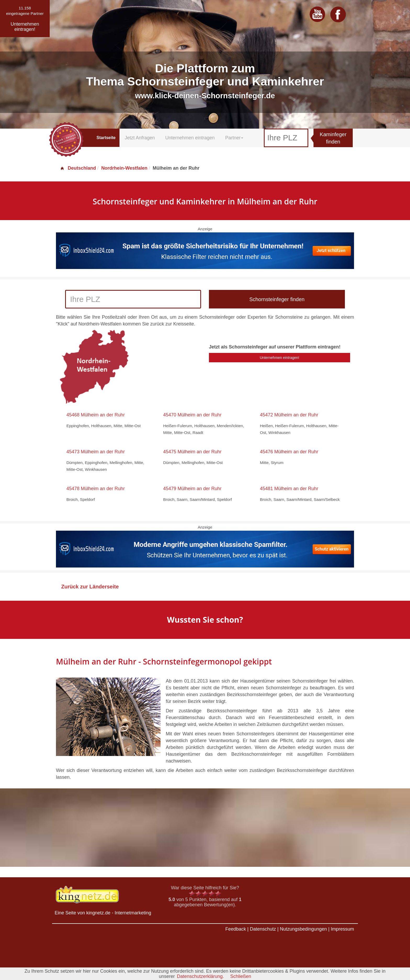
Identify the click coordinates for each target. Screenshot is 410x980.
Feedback (236, 929)
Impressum (342, 929)
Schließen (241, 976)
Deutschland (78, 168)
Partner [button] (234, 138)
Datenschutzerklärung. (200, 976)
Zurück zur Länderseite (90, 587)
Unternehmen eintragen (190, 138)
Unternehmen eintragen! (280, 358)
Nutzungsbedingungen (303, 929)
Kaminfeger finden (333, 138)
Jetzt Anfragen (140, 138)
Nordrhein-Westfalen (124, 168)
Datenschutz (263, 929)
